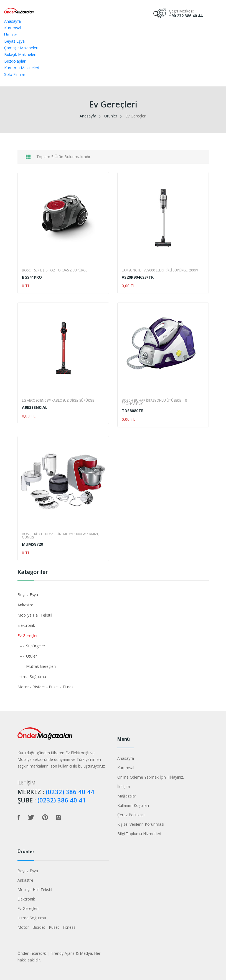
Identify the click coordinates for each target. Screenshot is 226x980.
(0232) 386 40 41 (62, 800)
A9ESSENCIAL (35, 407)
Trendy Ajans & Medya (72, 953)
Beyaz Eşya (14, 41)
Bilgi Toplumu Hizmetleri (139, 834)
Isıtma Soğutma (32, 677)
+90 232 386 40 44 (186, 16)
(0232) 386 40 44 (70, 792)
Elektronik (26, 625)
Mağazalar (127, 796)
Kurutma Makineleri (22, 68)
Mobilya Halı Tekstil (35, 615)
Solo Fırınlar (15, 74)
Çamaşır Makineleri (21, 48)
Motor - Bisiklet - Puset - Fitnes (45, 687)
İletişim (124, 787)
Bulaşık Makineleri (20, 54)
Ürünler (11, 34)
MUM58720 (32, 544)
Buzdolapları (15, 61)
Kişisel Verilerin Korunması (141, 824)
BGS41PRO (32, 277)
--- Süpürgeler (31, 646)
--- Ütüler (27, 656)
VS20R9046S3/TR (138, 277)
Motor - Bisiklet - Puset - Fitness (46, 927)
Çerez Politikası (131, 815)
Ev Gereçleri (28, 636)
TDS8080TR (133, 411)
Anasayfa (12, 21)
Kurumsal (13, 28)
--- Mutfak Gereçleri (37, 666)
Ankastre (25, 605)
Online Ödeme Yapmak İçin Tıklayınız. (151, 777)
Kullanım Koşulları (133, 805)
